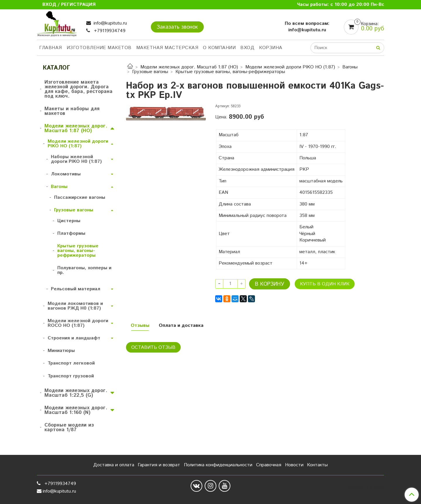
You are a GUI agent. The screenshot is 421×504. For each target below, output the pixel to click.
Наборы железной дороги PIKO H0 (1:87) (76, 159)
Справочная (269, 465)
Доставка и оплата (114, 465)
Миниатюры (61, 351)
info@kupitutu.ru (109, 23)
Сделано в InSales (365, 487)
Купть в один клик (325, 284)
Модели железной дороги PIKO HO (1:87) (290, 67)
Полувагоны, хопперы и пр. (84, 270)
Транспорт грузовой (71, 376)
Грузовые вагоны (150, 72)
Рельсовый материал (76, 289)
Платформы (71, 233)
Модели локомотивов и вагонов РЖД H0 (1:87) (75, 306)
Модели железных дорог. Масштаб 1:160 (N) (76, 410)
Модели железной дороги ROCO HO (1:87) (78, 323)
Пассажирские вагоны (80, 197)
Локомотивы (66, 174)
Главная (51, 48)
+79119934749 (109, 31)
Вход (247, 48)
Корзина (271, 48)
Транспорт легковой (71, 363)
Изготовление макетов (99, 48)
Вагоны (350, 67)
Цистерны (69, 221)
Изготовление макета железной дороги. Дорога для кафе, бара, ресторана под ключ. (78, 89)
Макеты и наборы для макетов (72, 111)
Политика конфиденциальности (218, 465)
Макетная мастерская (167, 48)
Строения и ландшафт (74, 338)
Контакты (317, 465)
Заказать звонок (177, 27)
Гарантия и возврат (159, 465)
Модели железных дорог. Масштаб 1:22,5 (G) (76, 393)
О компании (219, 48)
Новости (294, 465)
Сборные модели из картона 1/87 (69, 427)
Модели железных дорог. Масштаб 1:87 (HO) (189, 67)
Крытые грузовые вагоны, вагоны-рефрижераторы (230, 72)
